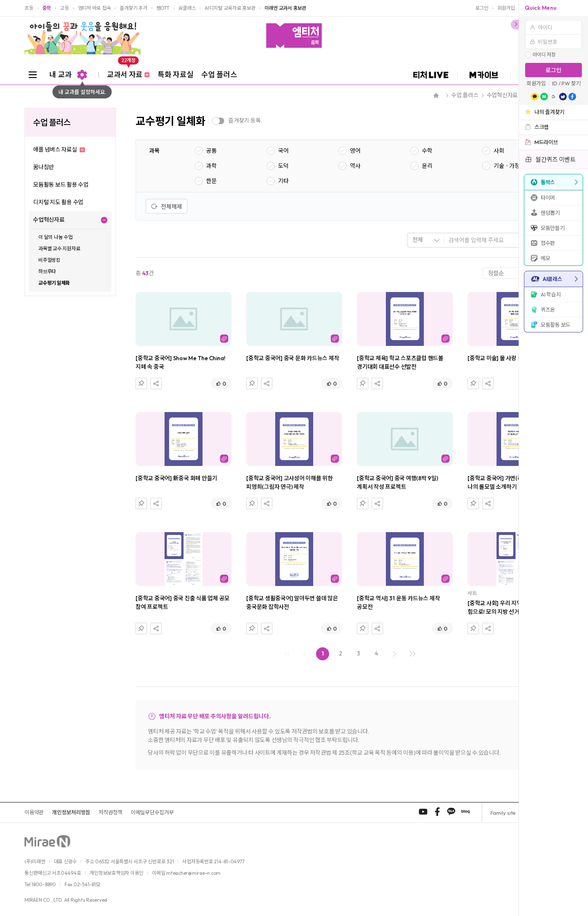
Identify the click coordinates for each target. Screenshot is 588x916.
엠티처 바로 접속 (95, 8)
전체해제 (167, 207)
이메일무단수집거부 (152, 812)
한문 (212, 181)
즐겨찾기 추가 (133, 8)
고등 (65, 8)
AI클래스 (187, 8)
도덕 (283, 166)
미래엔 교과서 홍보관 (285, 8)
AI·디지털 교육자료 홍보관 (230, 8)
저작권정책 (110, 812)
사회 (499, 151)
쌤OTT (163, 8)
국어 (283, 151)
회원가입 (536, 84)
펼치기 (104, 220)
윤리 (427, 166)
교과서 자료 (128, 72)
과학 (212, 166)
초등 (29, 8)
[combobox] (426, 240)
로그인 (553, 70)
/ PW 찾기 (570, 84)
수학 (427, 151)
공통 (212, 151)
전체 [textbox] (418, 240)
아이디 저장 (544, 55)
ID (555, 84)
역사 (355, 166)
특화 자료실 (175, 75)
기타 (283, 181)
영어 (355, 151)
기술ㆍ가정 (507, 166)
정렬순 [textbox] (496, 273)
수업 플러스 (219, 75)
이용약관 (34, 812)
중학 (47, 8)
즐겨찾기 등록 (244, 120)
